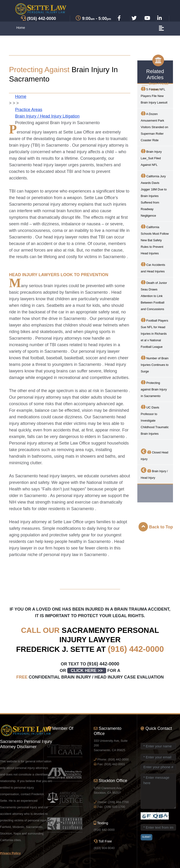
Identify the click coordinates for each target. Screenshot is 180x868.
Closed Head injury (155, 455)
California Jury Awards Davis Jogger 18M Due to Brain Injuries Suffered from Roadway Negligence (154, 195)
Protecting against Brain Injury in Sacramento (154, 389)
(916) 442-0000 (136, 649)
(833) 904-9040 (104, 848)
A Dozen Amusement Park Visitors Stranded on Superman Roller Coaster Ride (155, 127)
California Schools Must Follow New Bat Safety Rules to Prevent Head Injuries (155, 240)
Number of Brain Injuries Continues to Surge (155, 364)
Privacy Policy (10, 853)
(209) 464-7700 (118, 802)
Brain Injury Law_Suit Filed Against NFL (151, 158)
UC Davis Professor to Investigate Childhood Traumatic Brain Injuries (155, 420)
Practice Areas (29, 110)
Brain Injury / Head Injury (154, 473)
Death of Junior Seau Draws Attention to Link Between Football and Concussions (154, 295)
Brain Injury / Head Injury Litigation (47, 116)
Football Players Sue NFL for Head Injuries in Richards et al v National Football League (155, 333)
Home (21, 28)
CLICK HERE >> (87, 671)
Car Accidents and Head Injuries (153, 268)
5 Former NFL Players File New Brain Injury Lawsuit (154, 95)
